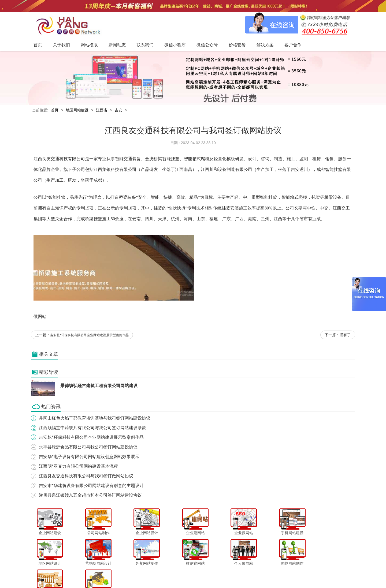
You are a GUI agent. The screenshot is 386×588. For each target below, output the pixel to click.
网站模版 (131, 573)
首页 (55, 110)
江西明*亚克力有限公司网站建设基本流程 (78, 467)
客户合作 (265, 573)
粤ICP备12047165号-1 (239, 582)
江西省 (102, 110)
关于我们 (113, 573)
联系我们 (168, 573)
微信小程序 (187, 573)
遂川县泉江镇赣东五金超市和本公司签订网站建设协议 (90, 495)
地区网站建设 (77, 110)
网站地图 (283, 573)
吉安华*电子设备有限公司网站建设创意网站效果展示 (89, 457)
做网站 (40, 317)
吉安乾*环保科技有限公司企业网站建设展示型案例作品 (89, 335)
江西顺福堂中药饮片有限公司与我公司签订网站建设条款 (92, 428)
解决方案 (247, 573)
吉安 (118, 110)
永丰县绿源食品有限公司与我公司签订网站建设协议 (88, 447)
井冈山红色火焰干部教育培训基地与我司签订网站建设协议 (95, 418)
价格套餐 (228, 573)
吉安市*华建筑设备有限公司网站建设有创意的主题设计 (91, 486)
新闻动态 (149, 573)
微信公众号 (209, 573)
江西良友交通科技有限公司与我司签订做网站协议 (86, 476)
